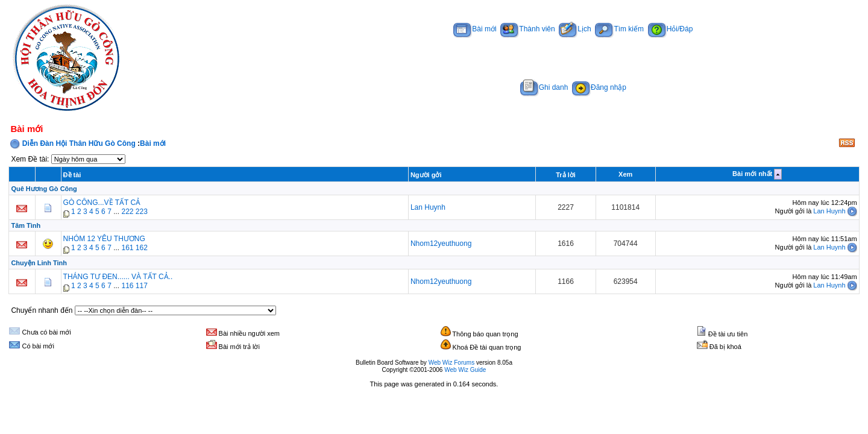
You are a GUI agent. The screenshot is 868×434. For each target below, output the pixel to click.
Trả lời (566, 175)
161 (127, 248)
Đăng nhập (599, 87)
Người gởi (426, 175)
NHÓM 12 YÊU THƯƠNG (104, 239)
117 (142, 286)
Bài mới (475, 29)
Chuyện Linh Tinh (39, 263)
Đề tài (72, 175)
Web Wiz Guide (465, 370)
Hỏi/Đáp (671, 29)
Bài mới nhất (752, 174)
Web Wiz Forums (452, 363)
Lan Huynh (428, 207)
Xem (625, 174)
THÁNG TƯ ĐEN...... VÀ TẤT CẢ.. (118, 277)
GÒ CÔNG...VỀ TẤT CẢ (102, 203)
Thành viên (527, 29)
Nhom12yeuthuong (441, 244)
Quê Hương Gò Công (44, 189)
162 (142, 248)
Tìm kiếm (619, 29)
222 (127, 212)
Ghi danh (544, 87)
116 (127, 286)
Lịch (575, 29)
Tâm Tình (26, 225)
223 (142, 212)
